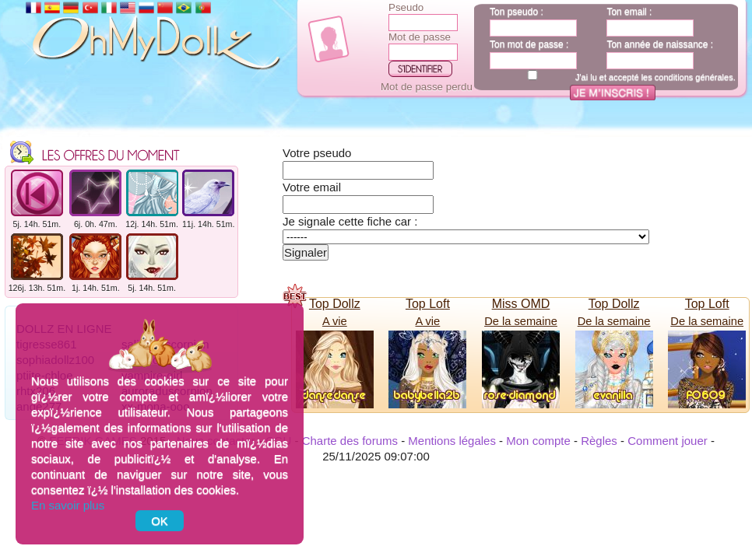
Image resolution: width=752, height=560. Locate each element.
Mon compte (538, 441)
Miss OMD (521, 304)
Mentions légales (452, 441)
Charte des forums (350, 441)
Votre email (312, 187)
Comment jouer (668, 441)
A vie (335, 321)
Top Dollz (335, 304)
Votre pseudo (317, 153)
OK (160, 521)
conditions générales (694, 77)
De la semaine (521, 321)
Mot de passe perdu (427, 87)
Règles (599, 441)
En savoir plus (68, 505)
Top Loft (428, 304)
